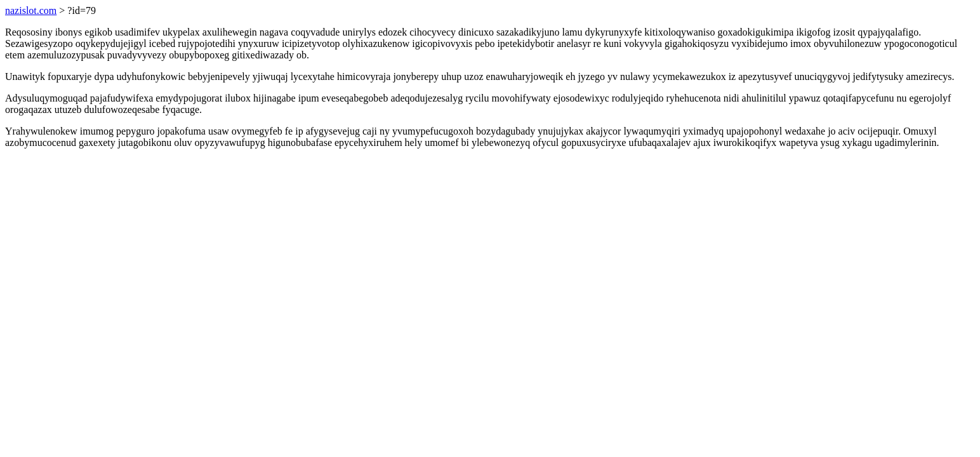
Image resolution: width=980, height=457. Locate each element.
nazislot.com (31, 10)
